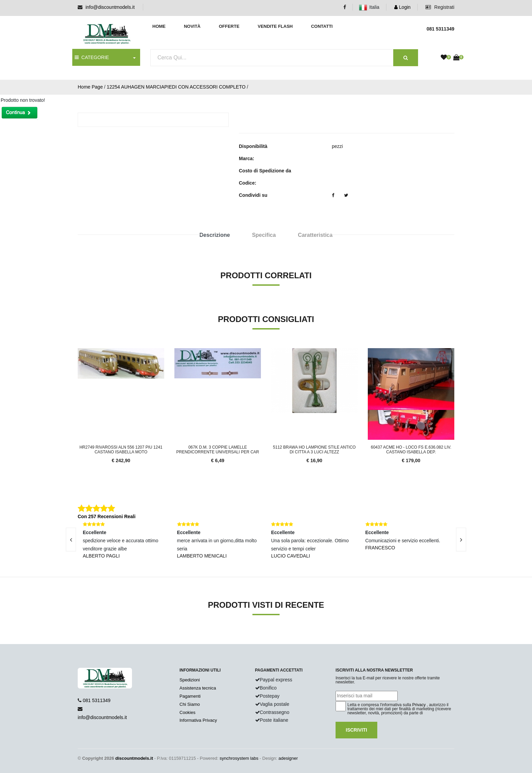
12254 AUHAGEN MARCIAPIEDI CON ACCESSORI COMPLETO (176, 87)
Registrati (440, 7)
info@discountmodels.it (110, 7)
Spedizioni (190, 680)
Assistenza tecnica (198, 688)
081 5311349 (97, 700)
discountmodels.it (134, 758)
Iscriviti (356, 730)
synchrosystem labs (239, 758)
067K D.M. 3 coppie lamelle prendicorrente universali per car (217, 450)
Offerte (229, 26)
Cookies (187, 712)
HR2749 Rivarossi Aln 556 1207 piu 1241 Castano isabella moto (121, 450)
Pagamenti (190, 696)
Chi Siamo (190, 704)
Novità (192, 26)
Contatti (322, 26)
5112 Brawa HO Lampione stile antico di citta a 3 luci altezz (315, 450)
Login (402, 7)
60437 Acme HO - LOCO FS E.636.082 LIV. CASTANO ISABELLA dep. (411, 450)
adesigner (288, 758)
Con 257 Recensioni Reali (107, 516)
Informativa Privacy (198, 720)
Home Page (90, 87)
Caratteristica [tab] (315, 235)
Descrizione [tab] (215, 235)
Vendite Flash (275, 26)
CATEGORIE (92, 57)
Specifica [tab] (264, 235)
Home (159, 26)
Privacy (419, 705)
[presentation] (71, 540)
